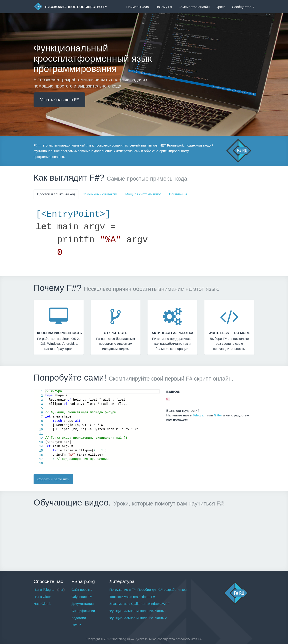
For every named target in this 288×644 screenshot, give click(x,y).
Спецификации (83, 611)
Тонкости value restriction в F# (132, 597)
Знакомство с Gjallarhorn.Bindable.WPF (139, 604)
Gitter (218, 415)
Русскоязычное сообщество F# (70, 6)
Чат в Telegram (45, 590)
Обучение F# (82, 597)
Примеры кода (138, 7)
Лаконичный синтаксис (100, 194)
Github (76, 625)
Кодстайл (79, 618)
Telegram (200, 415)
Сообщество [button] (243, 7)
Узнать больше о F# (59, 100)
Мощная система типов (143, 194)
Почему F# (164, 7)
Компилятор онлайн (194, 7)
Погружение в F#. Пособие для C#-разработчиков (148, 590)
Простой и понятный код (56, 194)
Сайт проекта (82, 590)
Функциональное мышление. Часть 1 (138, 611)
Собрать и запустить (53, 479)
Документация (83, 604)
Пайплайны (178, 194)
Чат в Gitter (42, 597)
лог (61, 590)
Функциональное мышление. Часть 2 (138, 618)
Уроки (221, 7)
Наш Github (42, 604)
